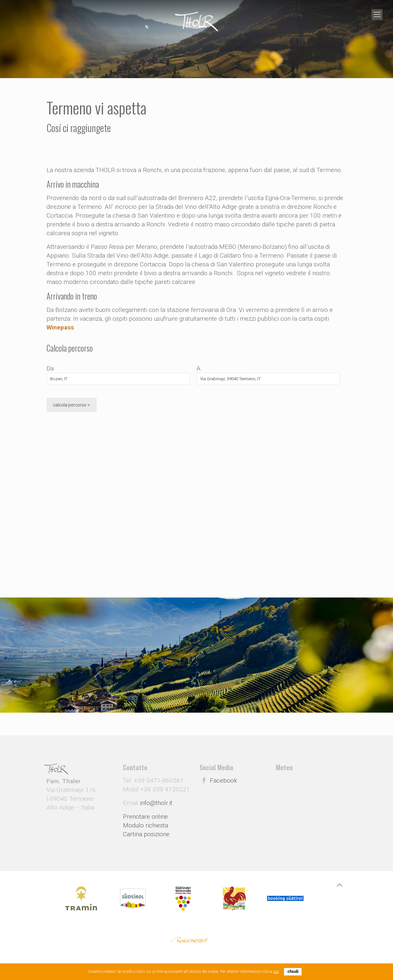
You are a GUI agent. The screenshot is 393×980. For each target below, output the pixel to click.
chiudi (293, 972)
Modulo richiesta (146, 825)
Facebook (224, 780)
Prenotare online (145, 817)
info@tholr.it (156, 803)
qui (276, 972)
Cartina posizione (146, 834)
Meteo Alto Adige (311, 796)
